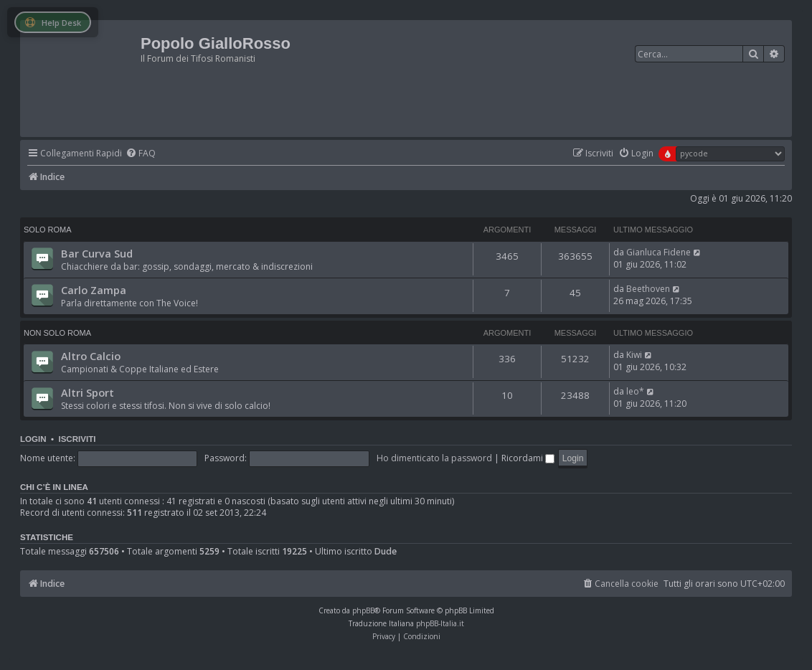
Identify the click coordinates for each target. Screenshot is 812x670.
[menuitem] (141, 154)
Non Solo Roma (57, 333)
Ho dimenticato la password (434, 458)
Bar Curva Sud (97, 253)
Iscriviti (77, 439)
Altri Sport (88, 392)
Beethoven (648, 289)
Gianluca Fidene (658, 252)
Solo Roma (48, 230)
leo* (635, 391)
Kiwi (634, 355)
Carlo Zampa (94, 290)
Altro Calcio (91, 356)
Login (33, 439)
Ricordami (528, 458)
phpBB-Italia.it (440, 623)
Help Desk (53, 23)
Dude (386, 552)
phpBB (363, 610)
